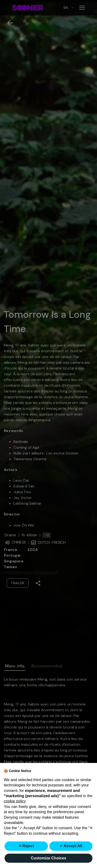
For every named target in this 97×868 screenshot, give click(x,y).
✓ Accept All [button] (71, 846)
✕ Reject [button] (26, 846)
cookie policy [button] (15, 801)
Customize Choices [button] (49, 858)
